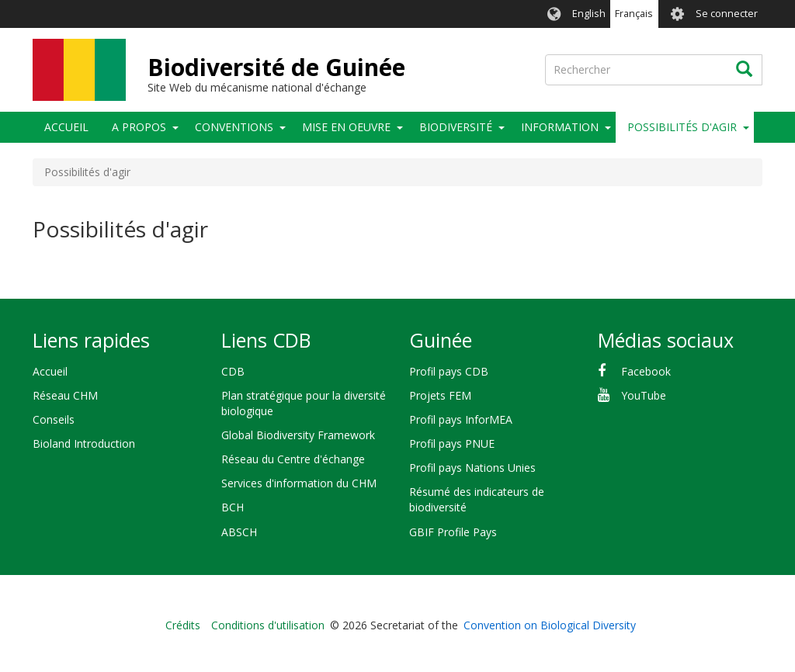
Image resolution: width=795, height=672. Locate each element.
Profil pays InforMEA (461, 419)
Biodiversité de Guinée (276, 67)
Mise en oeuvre (346, 127)
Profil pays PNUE (452, 443)
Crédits (183, 625)
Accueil (66, 127)
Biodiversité (456, 127)
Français (634, 14)
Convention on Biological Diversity (550, 625)
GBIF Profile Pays (453, 532)
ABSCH (239, 532)
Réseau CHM (65, 395)
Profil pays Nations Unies (472, 468)
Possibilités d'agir (682, 127)
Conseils (54, 419)
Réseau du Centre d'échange (293, 459)
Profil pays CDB (449, 371)
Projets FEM (440, 395)
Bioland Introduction (84, 443)
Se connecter (727, 14)
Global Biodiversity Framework (298, 435)
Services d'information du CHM (299, 483)
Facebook (646, 371)
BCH (233, 507)
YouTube (644, 395)
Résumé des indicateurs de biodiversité (477, 499)
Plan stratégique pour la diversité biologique (304, 403)
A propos (139, 127)
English (589, 14)
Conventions (234, 127)
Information (560, 127)
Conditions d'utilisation (268, 625)
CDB (233, 371)
